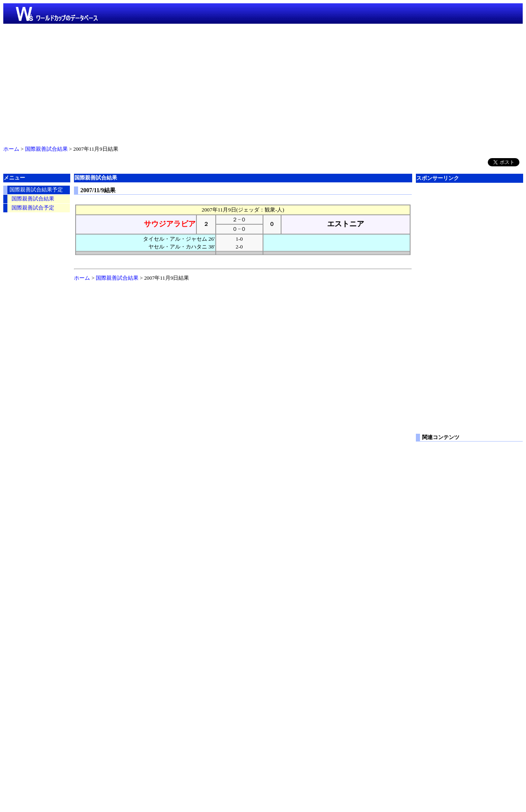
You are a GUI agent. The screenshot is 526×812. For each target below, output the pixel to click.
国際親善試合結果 (46, 149)
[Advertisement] (263, 83)
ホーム (11, 149)
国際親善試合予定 (33, 208)
